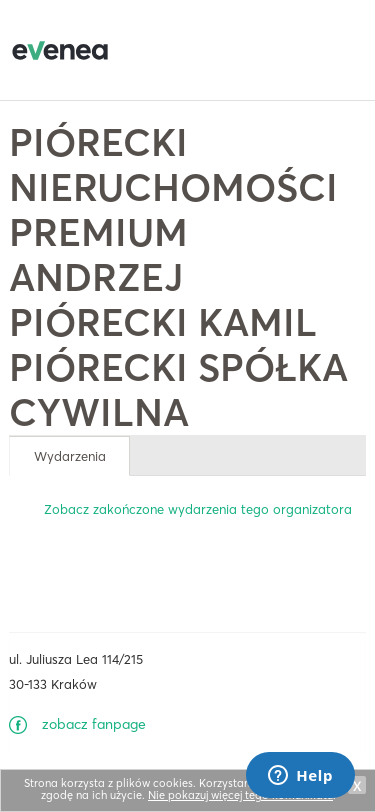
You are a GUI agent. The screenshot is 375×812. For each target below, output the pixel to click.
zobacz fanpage (94, 724)
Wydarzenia (70, 456)
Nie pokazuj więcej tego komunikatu (240, 795)
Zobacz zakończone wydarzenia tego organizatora (198, 509)
